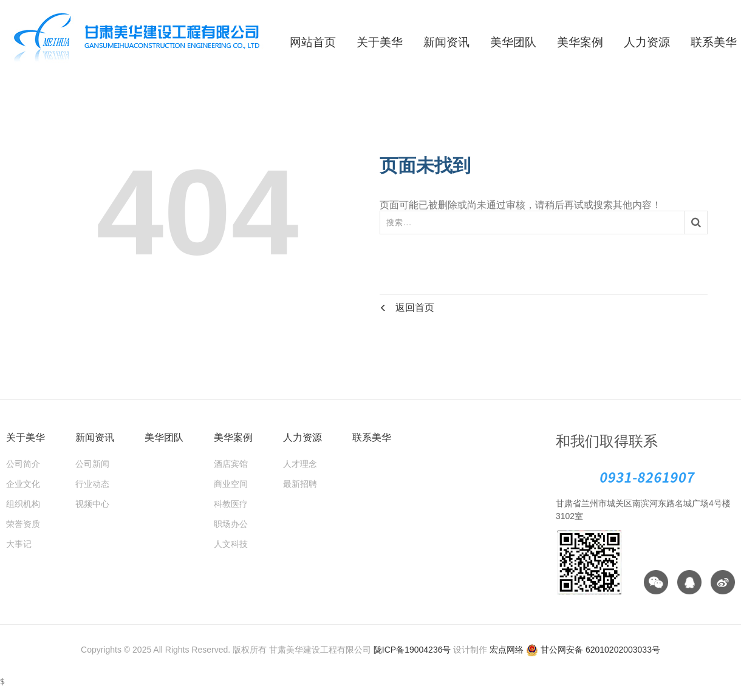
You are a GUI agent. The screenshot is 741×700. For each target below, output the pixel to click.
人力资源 (647, 42)
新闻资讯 (446, 42)
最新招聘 (300, 484)
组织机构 (23, 504)
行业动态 (92, 484)
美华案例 (580, 42)
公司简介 (23, 464)
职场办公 (231, 524)
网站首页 (313, 42)
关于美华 (380, 42)
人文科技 (231, 544)
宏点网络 (507, 650)
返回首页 (407, 307)
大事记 (19, 544)
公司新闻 (92, 464)
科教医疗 (231, 504)
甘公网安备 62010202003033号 (593, 650)
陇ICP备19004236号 (412, 650)
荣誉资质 (23, 524)
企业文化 (23, 484)
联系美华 (372, 437)
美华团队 (513, 42)
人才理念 (300, 464)
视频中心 (92, 504)
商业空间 (231, 484)
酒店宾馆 (231, 464)
